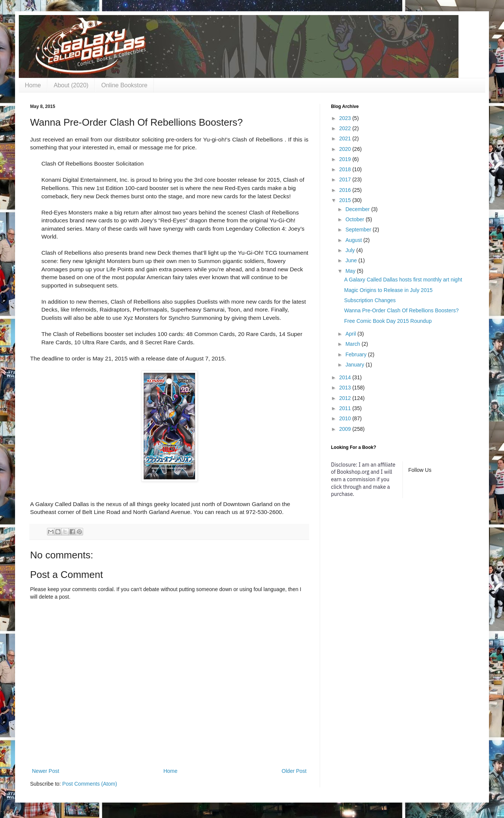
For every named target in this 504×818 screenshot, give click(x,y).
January (355, 365)
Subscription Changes (370, 300)
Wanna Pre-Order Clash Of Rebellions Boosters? (402, 310)
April (351, 334)
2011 (346, 408)
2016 (346, 190)
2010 (346, 418)
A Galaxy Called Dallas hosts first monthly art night (403, 280)
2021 (346, 138)
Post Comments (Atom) (90, 784)
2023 (346, 118)
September (359, 230)
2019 (346, 159)
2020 (346, 149)
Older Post (294, 771)
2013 (346, 388)
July (351, 250)
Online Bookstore (124, 85)
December (358, 209)
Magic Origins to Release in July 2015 (388, 290)
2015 (346, 200)
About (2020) (71, 85)
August (354, 240)
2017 (346, 179)
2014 (346, 377)
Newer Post (46, 771)
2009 (346, 429)
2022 (346, 128)
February (357, 354)
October (355, 219)
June (352, 260)
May (351, 271)
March (353, 344)
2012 (346, 398)
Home (33, 85)
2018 (346, 169)
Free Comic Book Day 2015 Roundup (388, 321)
